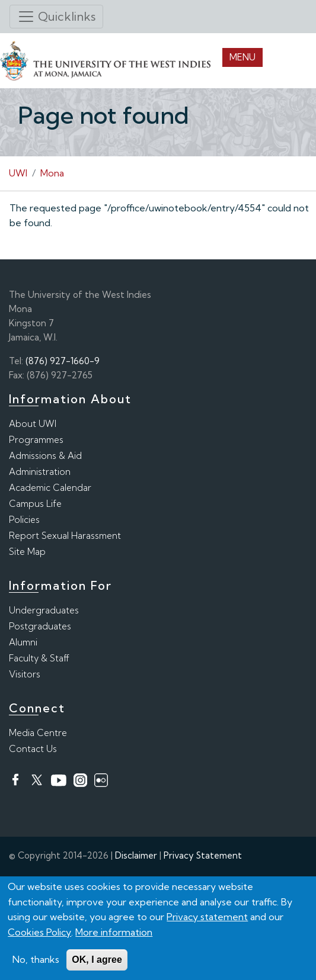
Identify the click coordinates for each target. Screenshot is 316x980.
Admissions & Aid (45, 456)
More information (114, 933)
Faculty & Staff (39, 658)
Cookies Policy (39, 933)
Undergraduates (44, 610)
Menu (242, 57)
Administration (40, 472)
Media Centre (38, 733)
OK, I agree (97, 961)
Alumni (23, 642)
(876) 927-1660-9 (63, 361)
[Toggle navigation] (56, 17)
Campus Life (35, 504)
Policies (24, 520)
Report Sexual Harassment (65, 536)
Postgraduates (40, 626)
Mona (52, 173)
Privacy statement (207, 918)
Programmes (36, 440)
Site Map (27, 552)
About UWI (33, 424)
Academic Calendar (50, 488)
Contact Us (33, 749)
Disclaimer (136, 855)
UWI (18, 173)
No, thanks (36, 961)
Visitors (25, 674)
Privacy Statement (203, 855)
